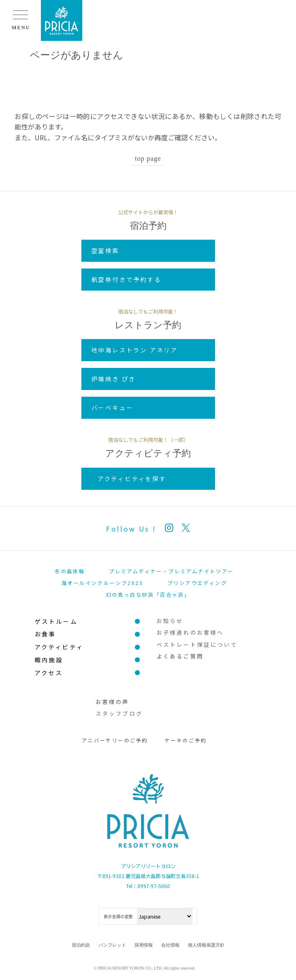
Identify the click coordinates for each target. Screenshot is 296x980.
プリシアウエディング (197, 583)
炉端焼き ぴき (114, 379)
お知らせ (170, 621)
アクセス (49, 673)
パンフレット (112, 945)
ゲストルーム (56, 621)
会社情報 (170, 945)
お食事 (46, 634)
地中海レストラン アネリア (135, 350)
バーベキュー (113, 408)
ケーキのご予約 (186, 740)
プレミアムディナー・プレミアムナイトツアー (171, 571)
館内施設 (49, 660)
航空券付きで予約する (126, 279)
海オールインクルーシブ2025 (102, 583)
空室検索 (105, 251)
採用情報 (144, 945)
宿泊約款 (81, 945)
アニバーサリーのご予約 (115, 740)
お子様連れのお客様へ (190, 632)
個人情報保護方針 (206, 945)
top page (148, 158)
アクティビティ (59, 647)
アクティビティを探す (132, 479)
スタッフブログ (119, 713)
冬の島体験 (70, 571)
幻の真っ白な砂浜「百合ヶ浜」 (148, 594)
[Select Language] (165, 916)
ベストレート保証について (197, 644)
